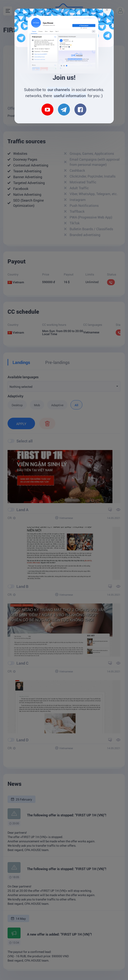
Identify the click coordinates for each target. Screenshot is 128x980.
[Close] (107, 10)
